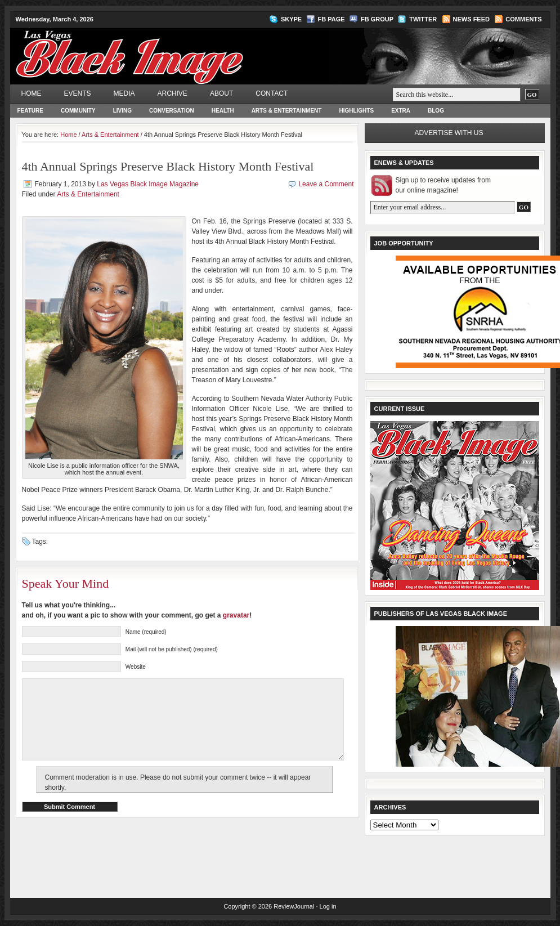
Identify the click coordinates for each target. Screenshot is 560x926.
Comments (523, 19)
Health (223, 111)
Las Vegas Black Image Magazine (174, 48)
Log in (328, 906)
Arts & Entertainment (287, 111)
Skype (291, 19)
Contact (272, 93)
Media (124, 93)
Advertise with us (449, 133)
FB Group (377, 19)
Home (32, 93)
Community (78, 111)
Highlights (356, 111)
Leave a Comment (326, 184)
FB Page (331, 19)
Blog (436, 111)
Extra (401, 111)
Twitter (423, 19)
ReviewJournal (294, 906)
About (221, 93)
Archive (173, 93)
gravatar (236, 615)
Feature (30, 111)
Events (78, 93)
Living (122, 111)
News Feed (471, 19)
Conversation (172, 111)
